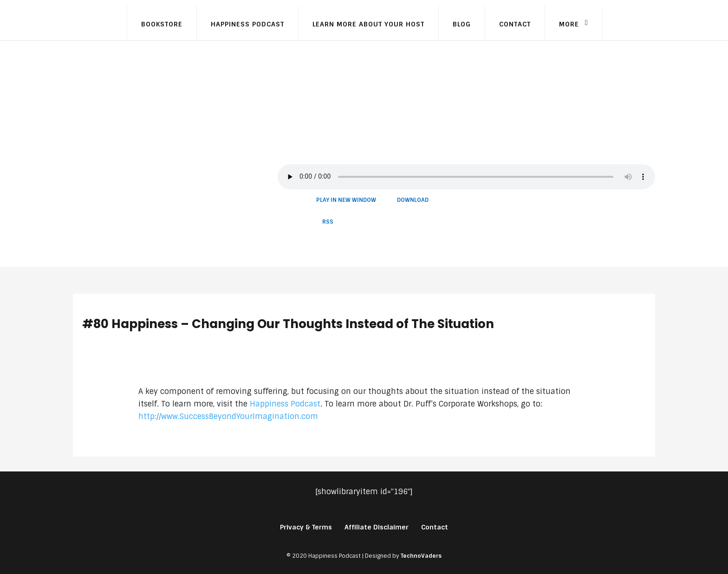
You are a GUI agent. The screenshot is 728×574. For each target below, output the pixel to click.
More (569, 24)
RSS (328, 222)
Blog (462, 24)
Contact (515, 24)
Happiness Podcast (247, 24)
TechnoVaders (421, 556)
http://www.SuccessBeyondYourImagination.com (228, 416)
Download (413, 200)
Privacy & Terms (306, 527)
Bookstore (162, 24)
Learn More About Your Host (368, 24)
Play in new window (346, 200)
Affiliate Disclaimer (377, 527)
